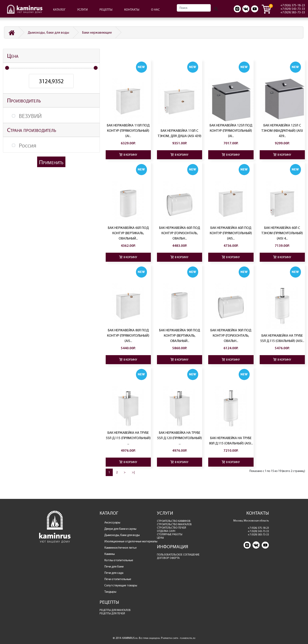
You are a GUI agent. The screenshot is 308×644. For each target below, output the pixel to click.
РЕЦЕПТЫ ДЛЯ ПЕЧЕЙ (112, 613)
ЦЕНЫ (160, 538)
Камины (110, 554)
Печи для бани (114, 566)
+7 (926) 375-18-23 (293, 5)
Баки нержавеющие (97, 32)
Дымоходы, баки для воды (48, 32)
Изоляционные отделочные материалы (128, 541)
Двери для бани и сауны (120, 529)
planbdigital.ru (188, 638)
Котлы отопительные (119, 560)
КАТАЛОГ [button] (59, 10)
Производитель (24, 100)
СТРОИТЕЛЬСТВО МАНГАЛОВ (174, 524)
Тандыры (110, 592)
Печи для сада (114, 573)
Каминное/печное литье (121, 548)
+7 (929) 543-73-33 (293, 9)
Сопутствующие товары (121, 585)
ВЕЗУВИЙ (30, 116)
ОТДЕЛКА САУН (166, 531)
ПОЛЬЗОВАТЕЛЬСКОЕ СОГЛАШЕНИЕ (178, 555)
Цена (13, 56)
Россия (28, 146)
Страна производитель (32, 130)
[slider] (7, 68)
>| (133, 472)
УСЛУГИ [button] (82, 10)
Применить (51, 162)
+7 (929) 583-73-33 (293, 12)
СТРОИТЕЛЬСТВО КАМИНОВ (174, 521)
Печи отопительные (118, 579)
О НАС (155, 10)
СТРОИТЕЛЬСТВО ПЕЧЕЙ (171, 528)
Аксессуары (112, 522)
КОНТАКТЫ (132, 10)
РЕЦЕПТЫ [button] (106, 10)
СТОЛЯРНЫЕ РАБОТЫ (170, 534)
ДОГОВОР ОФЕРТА (168, 558)
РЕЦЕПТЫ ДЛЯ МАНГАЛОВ (115, 610)
